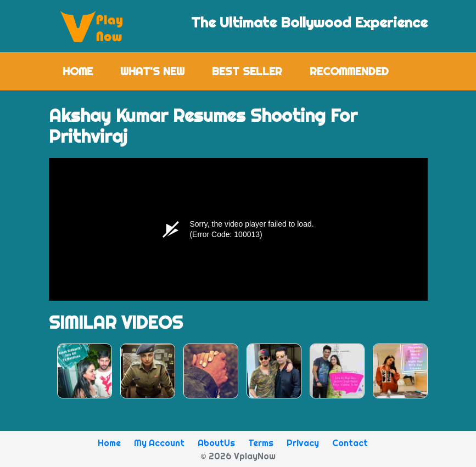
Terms (261, 443)
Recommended (349, 71)
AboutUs (216, 443)
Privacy (303, 443)
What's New (152, 71)
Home (85, 71)
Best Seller (247, 71)
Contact (350, 443)
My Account (159, 443)
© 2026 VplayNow (238, 456)
